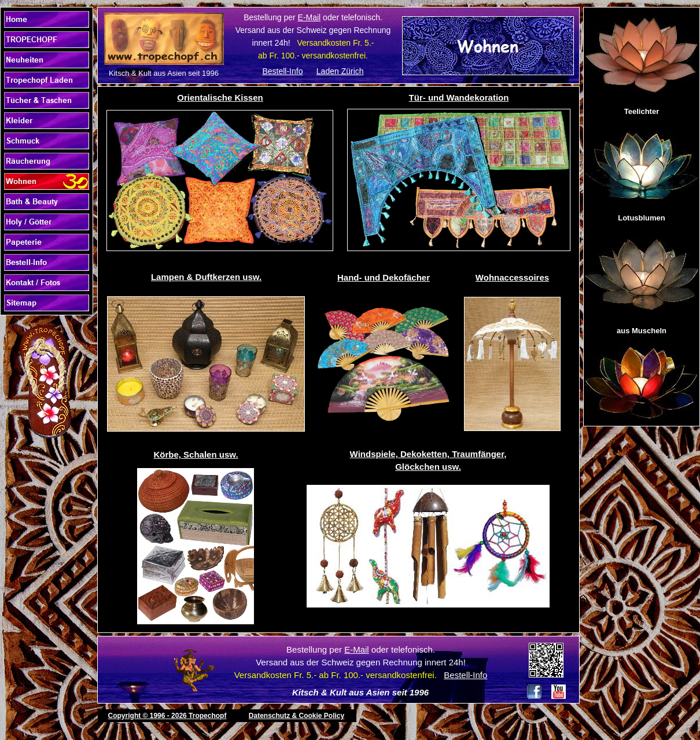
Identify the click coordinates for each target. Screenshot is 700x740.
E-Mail (310, 17)
